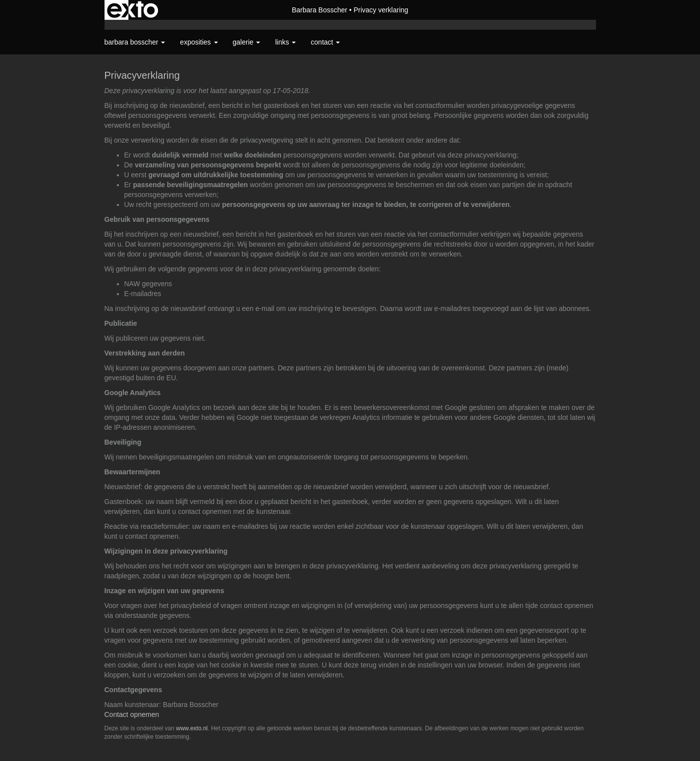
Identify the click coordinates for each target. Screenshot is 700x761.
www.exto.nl (192, 728)
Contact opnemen (132, 714)
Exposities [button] (199, 42)
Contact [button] (325, 42)
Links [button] (285, 42)
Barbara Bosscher (320, 10)
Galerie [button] (247, 42)
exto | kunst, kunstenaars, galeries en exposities (133, 10)
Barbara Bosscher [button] (135, 42)
